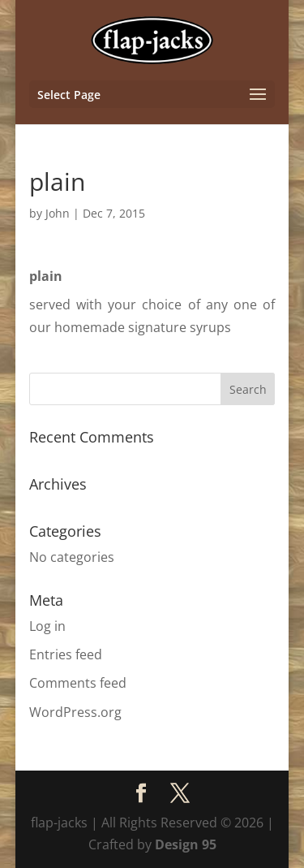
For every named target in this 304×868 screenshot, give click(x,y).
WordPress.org (75, 712)
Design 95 (186, 844)
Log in (47, 626)
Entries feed (66, 654)
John (58, 213)
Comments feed (78, 683)
